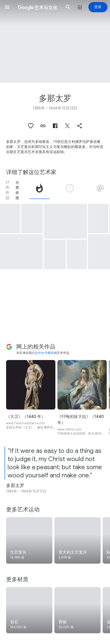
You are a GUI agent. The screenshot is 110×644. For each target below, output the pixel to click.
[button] (7, 7)
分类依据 (17, 190)
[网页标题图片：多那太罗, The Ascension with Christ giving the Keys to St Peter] (55, 41)
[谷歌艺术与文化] (38, 7)
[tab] (39, 190)
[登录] (98, 7)
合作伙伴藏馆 (44, 353)
